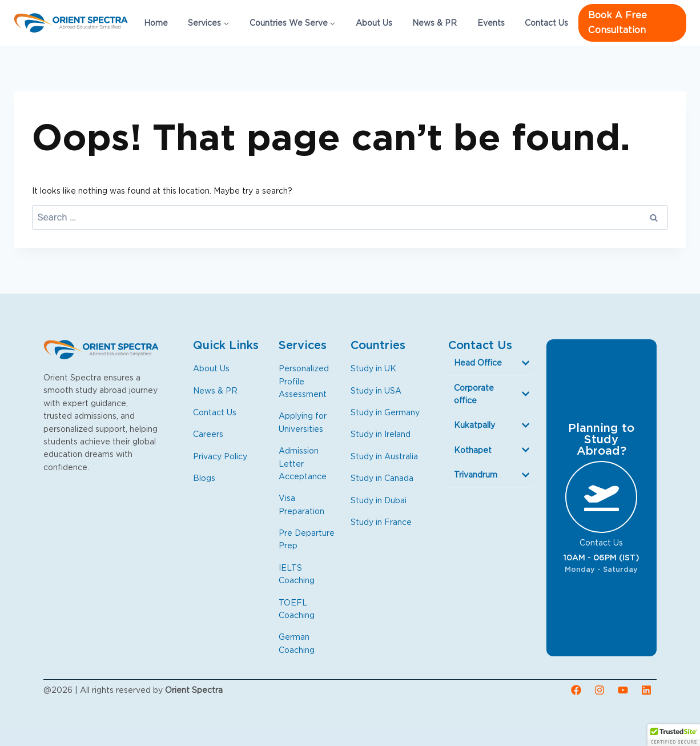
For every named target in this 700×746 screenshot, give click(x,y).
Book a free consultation (617, 23)
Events (491, 23)
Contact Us (546, 23)
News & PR (435, 23)
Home (156, 23)
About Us (374, 23)
